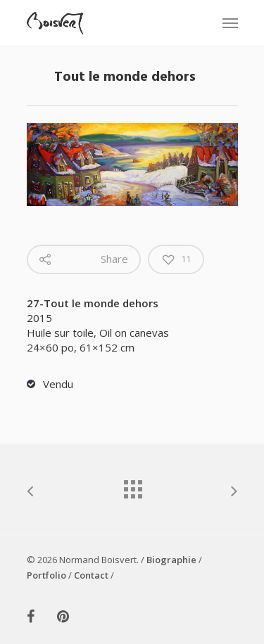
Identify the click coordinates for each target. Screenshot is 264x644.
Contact (91, 575)
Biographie (171, 560)
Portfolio (46, 575)
